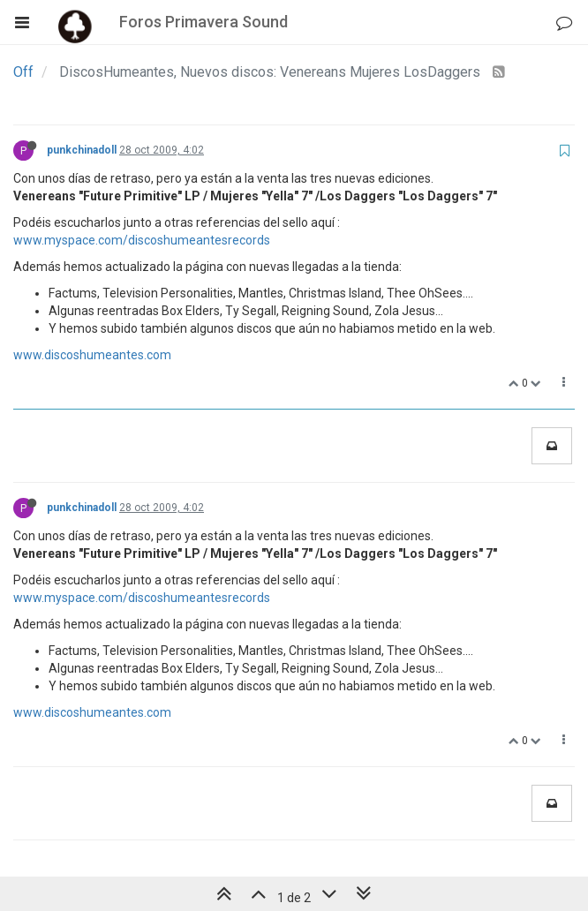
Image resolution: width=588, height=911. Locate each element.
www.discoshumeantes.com (92, 355)
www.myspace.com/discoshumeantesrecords (142, 240)
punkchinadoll (82, 150)
